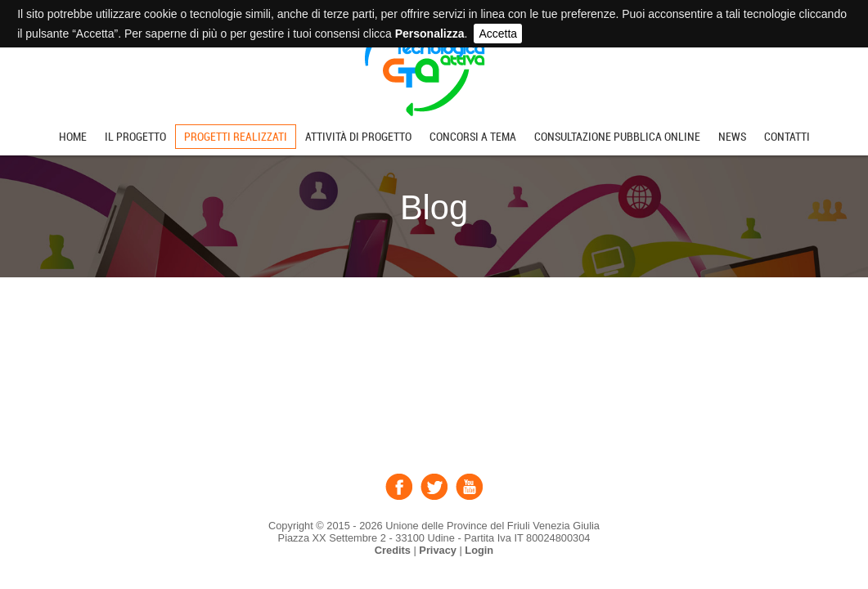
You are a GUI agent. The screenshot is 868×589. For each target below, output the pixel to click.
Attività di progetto (358, 137)
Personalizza (430, 34)
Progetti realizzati (236, 137)
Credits (393, 550)
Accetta (498, 34)
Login (479, 550)
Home (73, 137)
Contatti (787, 137)
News (732, 137)
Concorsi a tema (473, 137)
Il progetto (135, 137)
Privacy (438, 550)
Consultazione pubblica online (617, 137)
